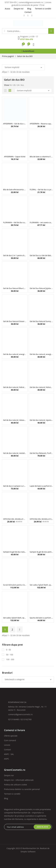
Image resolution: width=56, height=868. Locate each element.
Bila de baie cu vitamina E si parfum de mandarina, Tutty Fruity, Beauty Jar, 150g (41, 157)
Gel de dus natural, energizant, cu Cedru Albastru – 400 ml (15, 354)
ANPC (7, 759)
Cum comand (10, 740)
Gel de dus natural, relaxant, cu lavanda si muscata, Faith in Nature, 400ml (15, 420)
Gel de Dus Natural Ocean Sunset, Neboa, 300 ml (15, 321)
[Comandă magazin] (23, 67)
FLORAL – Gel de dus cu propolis (41, 190)
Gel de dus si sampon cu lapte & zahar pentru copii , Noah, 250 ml (15, 486)
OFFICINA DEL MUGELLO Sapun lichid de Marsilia (41, 519)
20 (14, 85)
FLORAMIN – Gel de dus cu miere (15, 222)
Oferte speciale (11, 736)
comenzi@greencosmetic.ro (20, 714)
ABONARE (43, 827)
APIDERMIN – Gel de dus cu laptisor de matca (15, 124)
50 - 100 (9, 655)
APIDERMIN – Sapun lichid (15, 157)
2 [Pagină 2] (12, 629)
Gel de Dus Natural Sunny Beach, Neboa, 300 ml (41, 321)
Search (51, 31)
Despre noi (9, 775)
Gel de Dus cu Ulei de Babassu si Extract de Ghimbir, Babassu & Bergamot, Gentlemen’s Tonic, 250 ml (41, 255)
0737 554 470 (27, 39)
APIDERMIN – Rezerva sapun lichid (41, 124)
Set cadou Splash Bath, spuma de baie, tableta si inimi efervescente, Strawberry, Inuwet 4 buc (15, 618)
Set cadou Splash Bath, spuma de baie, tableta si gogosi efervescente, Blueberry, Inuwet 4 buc (41, 585)
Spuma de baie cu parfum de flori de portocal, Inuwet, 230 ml (41, 618)
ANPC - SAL (9, 754)
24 (18, 85)
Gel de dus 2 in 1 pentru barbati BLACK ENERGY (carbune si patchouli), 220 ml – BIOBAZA (15, 255)
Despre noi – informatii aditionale (19, 780)
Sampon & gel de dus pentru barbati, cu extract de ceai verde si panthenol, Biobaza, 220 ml (41, 552)
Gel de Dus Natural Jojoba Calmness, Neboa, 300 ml (41, 288)
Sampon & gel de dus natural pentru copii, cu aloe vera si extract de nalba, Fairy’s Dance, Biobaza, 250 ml (15, 552)
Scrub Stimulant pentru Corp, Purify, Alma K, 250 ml (15, 585)
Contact (7, 750)
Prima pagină (8, 56)
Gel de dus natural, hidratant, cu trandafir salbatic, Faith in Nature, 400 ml (41, 387)
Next (20, 629)
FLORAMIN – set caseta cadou (41, 222)
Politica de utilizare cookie (16, 785)
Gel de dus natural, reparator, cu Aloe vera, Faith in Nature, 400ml (41, 420)
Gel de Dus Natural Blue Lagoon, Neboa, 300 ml (15, 288)
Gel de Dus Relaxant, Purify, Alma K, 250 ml (41, 453)
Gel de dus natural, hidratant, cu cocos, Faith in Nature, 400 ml (15, 387)
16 (10, 85)
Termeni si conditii (12, 794)
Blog (6, 798)
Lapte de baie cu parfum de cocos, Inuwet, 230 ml (41, 486)
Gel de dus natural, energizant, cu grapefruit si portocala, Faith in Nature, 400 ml (41, 354)
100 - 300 (10, 659)
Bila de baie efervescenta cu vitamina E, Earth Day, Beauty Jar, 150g (15, 190)
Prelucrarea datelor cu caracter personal (22, 789)
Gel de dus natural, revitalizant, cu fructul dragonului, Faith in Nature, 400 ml (15, 453)
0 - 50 (8, 650)
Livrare (7, 745)
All (23, 85)
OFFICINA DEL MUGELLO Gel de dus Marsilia (15, 519)
